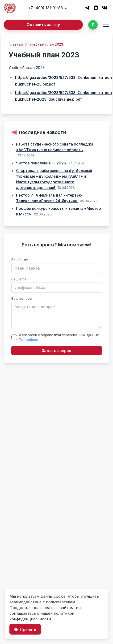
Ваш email (20, 279)
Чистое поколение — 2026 (42, 163)
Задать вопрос (56, 351)
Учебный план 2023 (46, 44)
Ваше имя (20, 260)
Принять (25, 629)
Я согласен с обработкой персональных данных (59, 337)
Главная (16, 44)
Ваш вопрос (21, 298)
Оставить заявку (43, 25)
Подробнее (29, 340)
